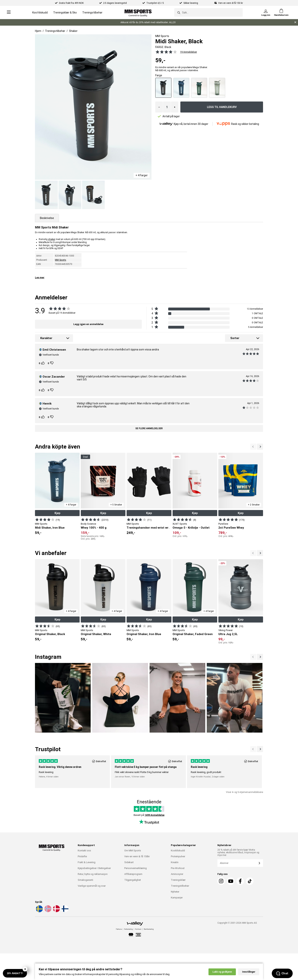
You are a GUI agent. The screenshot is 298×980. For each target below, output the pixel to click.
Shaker (73, 31)
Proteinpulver (178, 856)
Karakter (46, 338)
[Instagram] (221, 881)
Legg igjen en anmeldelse (88, 324)
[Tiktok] (250, 881)
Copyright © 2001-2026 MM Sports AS (237, 923)
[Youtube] (231, 881)
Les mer (40, 277)
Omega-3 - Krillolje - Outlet (191, 528)
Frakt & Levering (87, 862)
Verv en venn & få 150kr (137, 856)
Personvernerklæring (136, 868)
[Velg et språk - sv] (39, 912)
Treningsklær (178, 880)
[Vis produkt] (45, 520)
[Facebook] (240, 881)
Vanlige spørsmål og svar (92, 886)
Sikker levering (191, 3)
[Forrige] (260, 447)
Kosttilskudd (40, 13)
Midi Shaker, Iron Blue (50, 528)
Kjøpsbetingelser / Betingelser (94, 868)
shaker (52, 239)
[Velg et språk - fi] (65, 912)
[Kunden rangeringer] (43, 363)
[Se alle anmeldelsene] (164, 52)
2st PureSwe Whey (231, 528)
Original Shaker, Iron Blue (144, 634)
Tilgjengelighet (133, 880)
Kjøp (57, 513)
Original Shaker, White (96, 634)
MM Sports (61, 260)
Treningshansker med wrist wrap (149, 528)
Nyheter (175, 892)
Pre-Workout (178, 868)
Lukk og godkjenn (222, 973)
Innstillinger (249, 973)
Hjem (38, 31)
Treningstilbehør (92, 13)
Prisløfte (82, 856)
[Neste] (253, 447)
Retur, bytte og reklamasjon (93, 874)
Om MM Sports (133, 851)
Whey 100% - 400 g (94, 528)
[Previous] (260, 657)
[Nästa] (253, 657)
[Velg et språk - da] (56, 912)
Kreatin (175, 862)
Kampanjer (177, 898)
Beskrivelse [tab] (47, 218)
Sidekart (129, 862)
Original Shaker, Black (50, 634)
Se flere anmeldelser (149, 428)
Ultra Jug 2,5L (228, 634)
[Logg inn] (266, 13)
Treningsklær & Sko (65, 13)
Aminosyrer (177, 874)
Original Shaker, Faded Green (193, 634)
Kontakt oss (84, 851)
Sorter (235, 338)
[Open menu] (9, 12)
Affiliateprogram (133, 874)
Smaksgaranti (85, 880)
